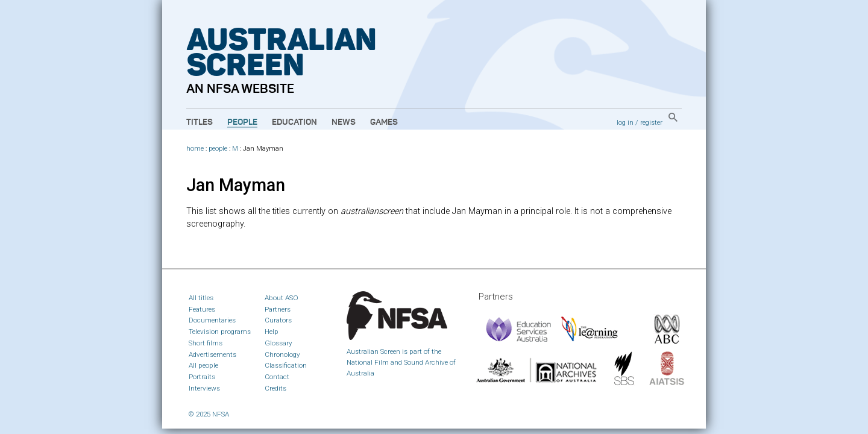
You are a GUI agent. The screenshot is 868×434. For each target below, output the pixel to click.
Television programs (220, 332)
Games (384, 122)
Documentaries (212, 320)
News (344, 122)
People (242, 122)
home (195, 149)
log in (625, 122)
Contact (277, 377)
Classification (286, 365)
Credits (275, 388)
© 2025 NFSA (209, 414)
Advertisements (212, 354)
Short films (206, 343)
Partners (278, 309)
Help (272, 332)
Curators (278, 320)
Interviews (204, 388)
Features (202, 309)
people (218, 149)
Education (294, 122)
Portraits (202, 377)
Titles (200, 122)
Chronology (282, 354)
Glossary (278, 343)
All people (203, 365)
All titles (201, 298)
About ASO (281, 298)
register (651, 122)
